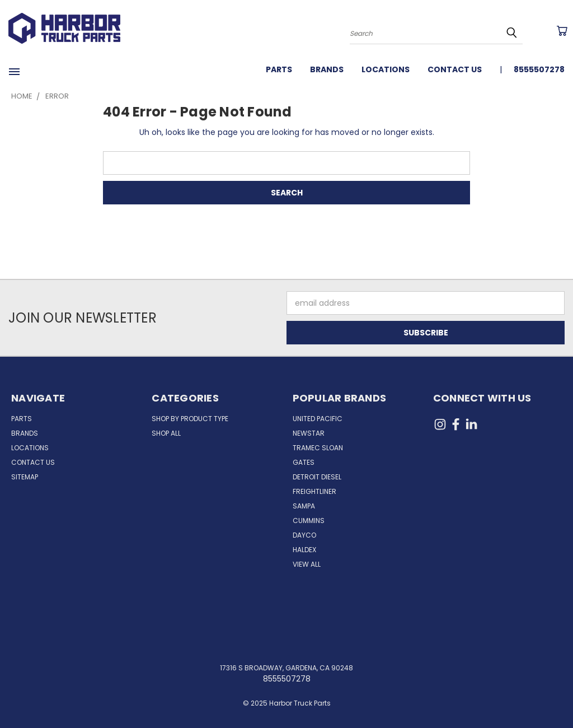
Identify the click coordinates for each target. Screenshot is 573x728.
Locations (386, 69)
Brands (327, 69)
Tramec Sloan (318, 448)
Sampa (304, 506)
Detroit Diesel (317, 477)
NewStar (309, 433)
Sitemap (25, 477)
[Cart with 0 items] (562, 31)
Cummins (309, 521)
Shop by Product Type (190, 419)
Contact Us (455, 69)
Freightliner (314, 491)
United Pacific (318, 419)
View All (307, 564)
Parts (279, 69)
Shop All (166, 433)
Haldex (304, 550)
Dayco (304, 535)
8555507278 (539, 69)
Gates (304, 462)
